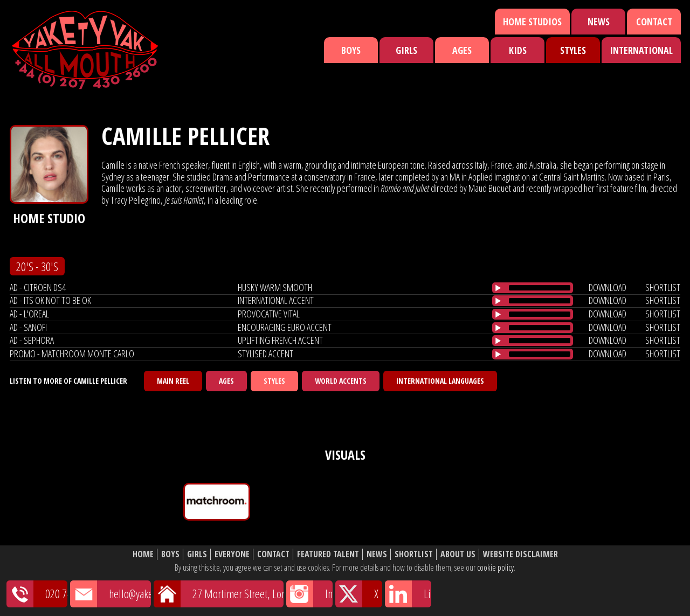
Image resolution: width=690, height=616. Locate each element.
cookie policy (495, 567)
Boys (351, 50)
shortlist (663, 287)
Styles (573, 50)
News (599, 22)
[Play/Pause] (498, 288)
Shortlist (414, 554)
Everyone (232, 554)
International (641, 50)
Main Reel (173, 381)
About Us (458, 554)
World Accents (341, 381)
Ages (462, 50)
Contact (654, 22)
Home (143, 554)
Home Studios (532, 22)
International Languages (440, 381)
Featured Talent (328, 554)
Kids (518, 50)
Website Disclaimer (520, 554)
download (608, 287)
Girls (406, 50)
